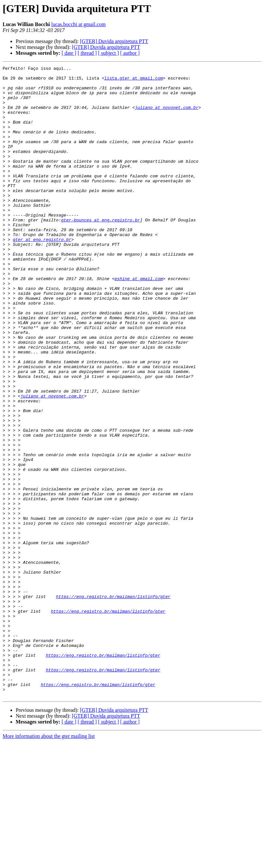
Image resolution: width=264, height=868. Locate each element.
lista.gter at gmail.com (133, 81)
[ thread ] (87, 53)
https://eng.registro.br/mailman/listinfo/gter (113, 703)
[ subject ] (109, 53)
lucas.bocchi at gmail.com (78, 24)
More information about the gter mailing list (49, 862)
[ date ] (69, 53)
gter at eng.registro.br (42, 275)
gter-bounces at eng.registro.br (100, 251)
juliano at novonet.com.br (167, 116)
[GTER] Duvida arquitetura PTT (114, 41)
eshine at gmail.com (139, 322)
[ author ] (130, 53)
